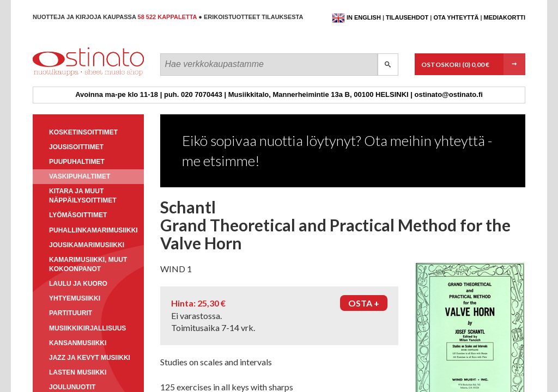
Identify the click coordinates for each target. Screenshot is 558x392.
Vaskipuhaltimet (80, 176)
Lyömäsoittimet (78, 215)
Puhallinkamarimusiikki (93, 230)
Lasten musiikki (78, 372)
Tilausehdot (407, 17)
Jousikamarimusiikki (87, 245)
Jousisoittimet (76, 147)
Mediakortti (505, 17)
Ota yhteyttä (456, 17)
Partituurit (71, 313)
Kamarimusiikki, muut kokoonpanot (88, 264)
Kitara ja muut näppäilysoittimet (83, 196)
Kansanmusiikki (78, 343)
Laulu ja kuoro (78, 284)
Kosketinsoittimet (83, 132)
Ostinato (82, 75)
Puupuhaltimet (77, 162)
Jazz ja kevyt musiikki (90, 358)
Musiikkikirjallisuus (87, 328)
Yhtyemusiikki (75, 298)
